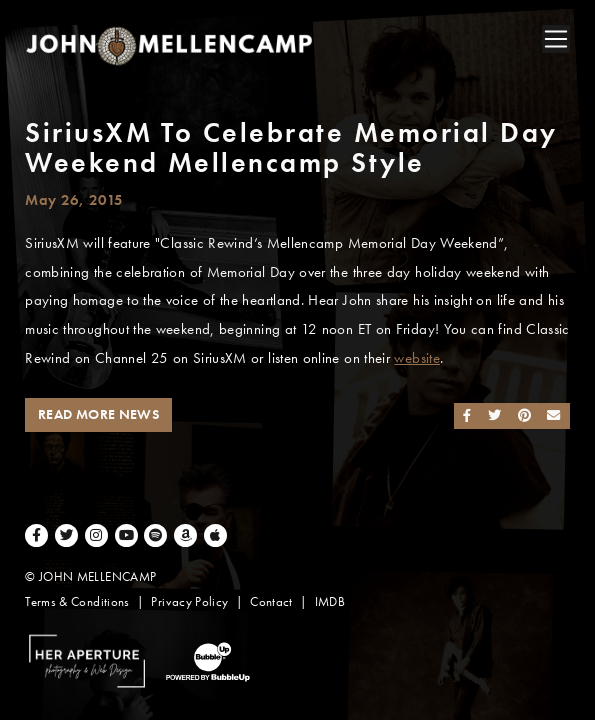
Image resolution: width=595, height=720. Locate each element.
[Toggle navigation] (556, 39)
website (417, 358)
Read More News (98, 414)
